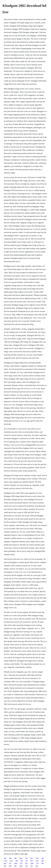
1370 (37, 861)
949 (5, 863)
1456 (16, 863)
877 (10, 863)
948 (10, 858)
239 (26, 866)
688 (10, 866)
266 (15, 858)
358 (15, 866)
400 (37, 866)
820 (43, 861)
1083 (21, 866)
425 (22, 861)
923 (32, 858)
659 (17, 861)
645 (43, 863)
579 (26, 858)
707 (21, 863)
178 (37, 863)
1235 (37, 858)
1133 (11, 861)
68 (27, 861)
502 (5, 858)
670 (31, 861)
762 (32, 866)
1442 (21, 858)
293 (43, 858)
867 (5, 866)
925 (26, 863)
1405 (32, 863)
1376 (5, 861)
